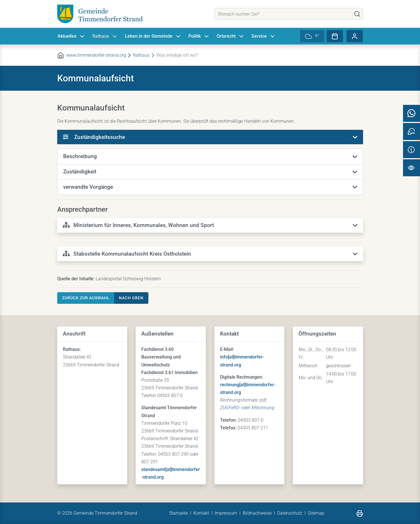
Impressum (226, 513)
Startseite (178, 513)
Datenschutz (290, 513)
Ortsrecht (231, 36)
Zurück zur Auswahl (86, 298)
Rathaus (105, 36)
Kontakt (201, 513)
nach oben (131, 298)
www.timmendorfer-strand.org (96, 55)
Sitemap (316, 513)
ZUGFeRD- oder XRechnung (247, 408)
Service (264, 36)
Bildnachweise (257, 513)
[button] (210, 157)
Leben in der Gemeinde (153, 36)
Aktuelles (72, 36)
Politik (199, 36)
